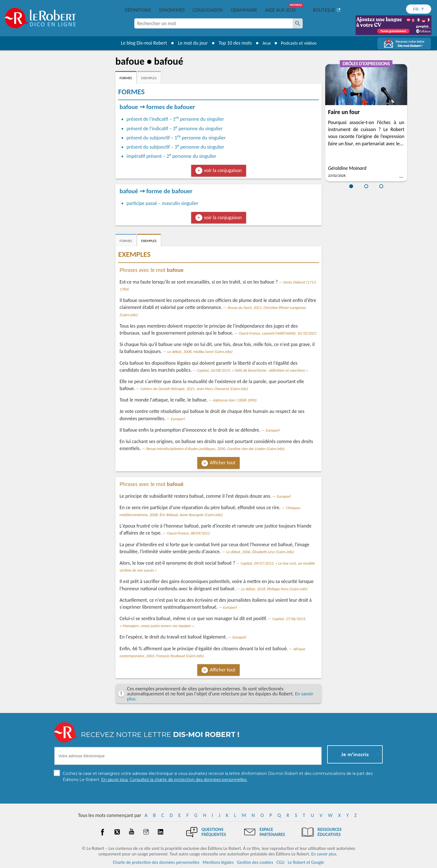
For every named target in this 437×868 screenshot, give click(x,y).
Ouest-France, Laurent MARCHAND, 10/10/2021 (278, 333)
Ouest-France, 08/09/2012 (189, 533)
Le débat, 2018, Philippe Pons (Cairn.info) (274, 589)
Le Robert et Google (306, 862)
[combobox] (213, 23)
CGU (281, 862)
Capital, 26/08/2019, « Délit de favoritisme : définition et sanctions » (253, 370)
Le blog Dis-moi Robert (142, 43)
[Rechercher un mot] (298, 23)
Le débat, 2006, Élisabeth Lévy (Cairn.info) (260, 552)
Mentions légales (218, 862)
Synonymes (172, 10)
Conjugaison (208, 10)
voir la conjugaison (223, 170)
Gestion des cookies (255, 862)
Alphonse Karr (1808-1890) (235, 400)
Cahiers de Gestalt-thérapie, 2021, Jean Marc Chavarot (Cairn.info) (194, 389)
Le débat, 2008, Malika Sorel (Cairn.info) (200, 352)
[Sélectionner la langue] (419, 9)
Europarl (178, 419)
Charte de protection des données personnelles (156, 862)
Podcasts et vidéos (299, 43)
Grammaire (244, 10)
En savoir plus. (324, 854)
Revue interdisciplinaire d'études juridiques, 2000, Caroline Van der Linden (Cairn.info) (216, 449)
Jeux (265, 43)
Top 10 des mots (233, 43)
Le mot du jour (191, 43)
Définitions (138, 10)
